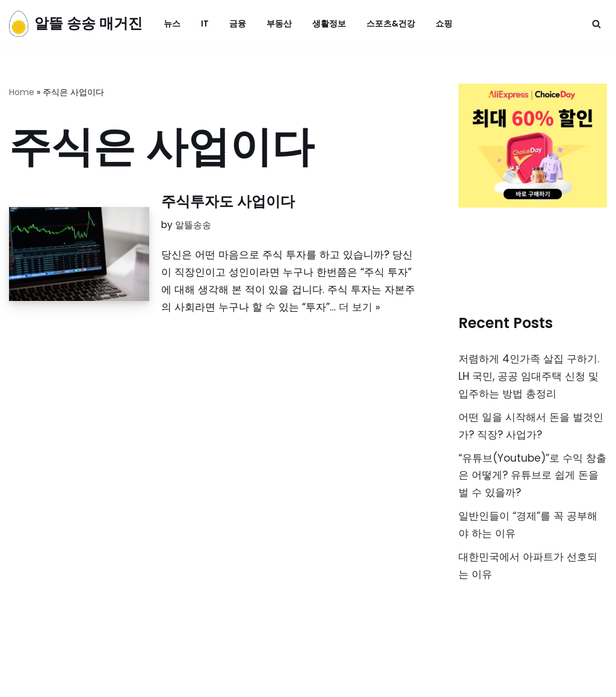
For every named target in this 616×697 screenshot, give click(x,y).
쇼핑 (444, 24)
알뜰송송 (193, 225)
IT (205, 24)
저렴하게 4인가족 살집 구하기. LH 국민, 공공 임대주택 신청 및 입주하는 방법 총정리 (529, 376)
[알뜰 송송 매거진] (76, 24)
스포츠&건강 (391, 24)
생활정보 (329, 24)
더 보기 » (359, 307)
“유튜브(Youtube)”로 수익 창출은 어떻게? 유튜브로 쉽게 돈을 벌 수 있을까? (532, 476)
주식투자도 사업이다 (228, 201)
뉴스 (172, 24)
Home (22, 92)
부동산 (279, 24)
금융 (238, 24)
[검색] (596, 24)
